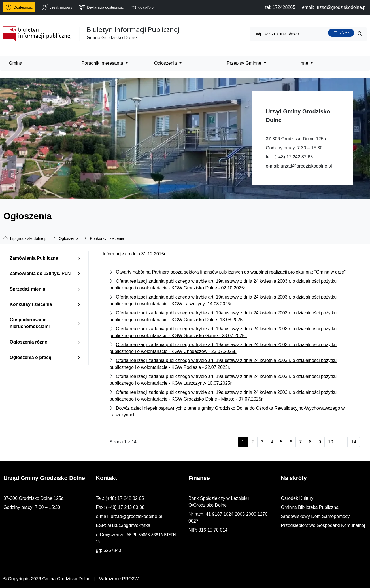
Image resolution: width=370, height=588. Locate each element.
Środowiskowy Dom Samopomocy (315, 516)
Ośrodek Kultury (297, 498)
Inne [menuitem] (305, 63)
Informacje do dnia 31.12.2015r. (135, 254)
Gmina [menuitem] (15, 63)
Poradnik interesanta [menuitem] (103, 63)
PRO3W (130, 579)
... (342, 442)
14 (354, 442)
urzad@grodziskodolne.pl (306, 166)
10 (331, 442)
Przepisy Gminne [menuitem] (244, 63)
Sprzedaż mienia (46, 289)
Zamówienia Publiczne (46, 258)
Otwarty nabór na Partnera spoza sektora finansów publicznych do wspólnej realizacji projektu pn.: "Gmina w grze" (231, 272)
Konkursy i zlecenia (46, 304)
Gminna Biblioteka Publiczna (310, 507)
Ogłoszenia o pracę (46, 357)
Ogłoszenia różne (46, 342)
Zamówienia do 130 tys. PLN (46, 273)
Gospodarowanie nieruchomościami (46, 323)
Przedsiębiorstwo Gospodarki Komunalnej (323, 525)
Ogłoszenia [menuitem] (166, 63)
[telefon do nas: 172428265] (284, 7)
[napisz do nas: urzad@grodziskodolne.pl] (341, 7)
